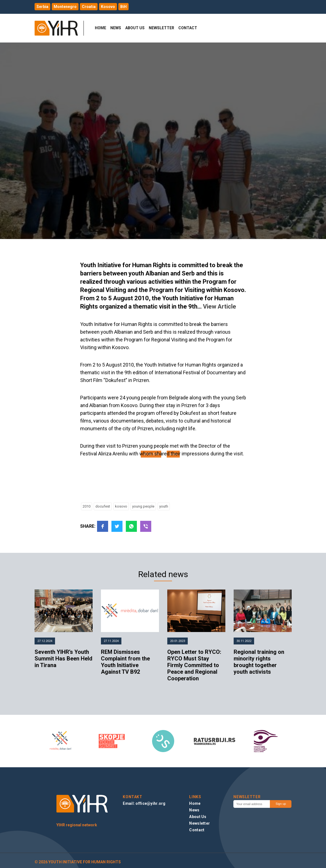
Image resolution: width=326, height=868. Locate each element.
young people (143, 506)
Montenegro (65, 7)
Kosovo (108, 7)
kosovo (121, 506)
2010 (87, 506)
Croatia (89, 7)
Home (101, 28)
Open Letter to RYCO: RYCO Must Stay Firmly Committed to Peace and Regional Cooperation (194, 665)
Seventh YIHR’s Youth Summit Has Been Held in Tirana (63, 659)
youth (164, 506)
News (116, 28)
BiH (123, 7)
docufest (103, 506)
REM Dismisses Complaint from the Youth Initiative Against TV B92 (125, 662)
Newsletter (161, 28)
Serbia (42, 7)
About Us (135, 28)
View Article (220, 306)
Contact (188, 28)
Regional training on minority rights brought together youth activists (259, 662)
